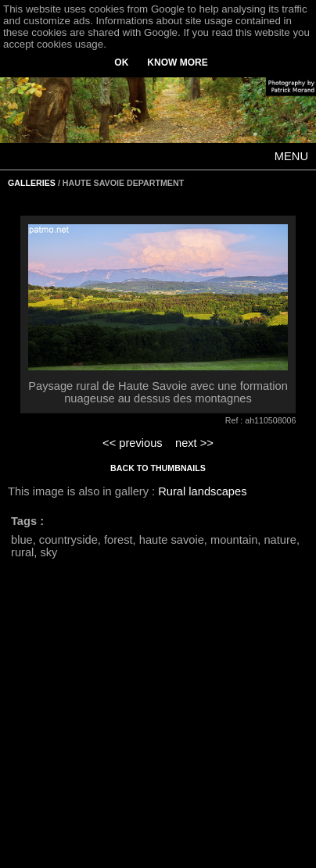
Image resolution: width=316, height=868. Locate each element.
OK (121, 63)
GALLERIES (32, 183)
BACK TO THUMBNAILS (158, 468)
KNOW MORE (177, 63)
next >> (194, 443)
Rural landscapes (202, 491)
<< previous (133, 443)
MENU (291, 156)
